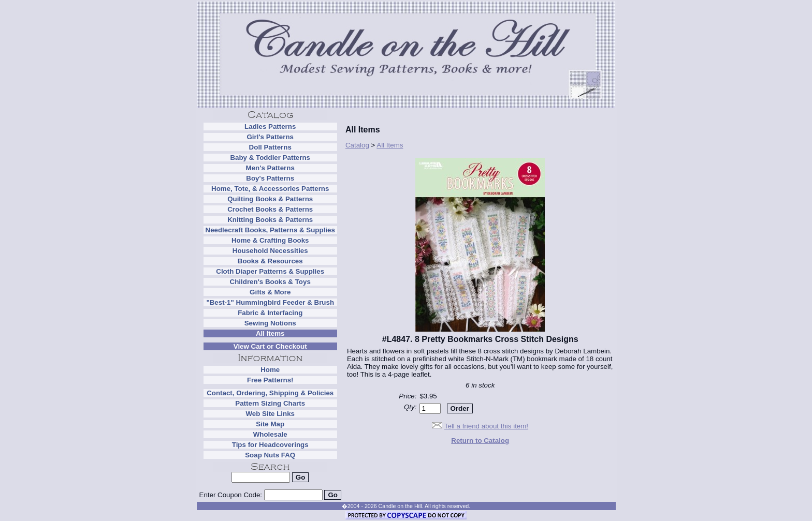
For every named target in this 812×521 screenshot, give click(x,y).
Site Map (270, 424)
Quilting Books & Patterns (270, 199)
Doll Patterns (270, 147)
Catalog (357, 145)
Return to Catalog (480, 441)
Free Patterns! (270, 380)
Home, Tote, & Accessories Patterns (270, 189)
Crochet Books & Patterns (270, 209)
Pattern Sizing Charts (270, 403)
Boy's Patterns (270, 178)
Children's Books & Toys (270, 282)
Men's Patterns (270, 168)
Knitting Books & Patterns (270, 220)
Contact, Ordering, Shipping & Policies (270, 393)
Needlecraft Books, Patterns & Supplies (270, 230)
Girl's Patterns (270, 137)
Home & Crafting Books (270, 240)
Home (270, 370)
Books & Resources (270, 261)
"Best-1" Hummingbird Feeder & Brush (270, 302)
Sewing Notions (270, 323)
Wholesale (270, 434)
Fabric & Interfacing (270, 313)
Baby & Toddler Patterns (270, 158)
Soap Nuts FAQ (270, 455)
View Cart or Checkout (270, 346)
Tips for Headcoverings (270, 445)
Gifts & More (270, 292)
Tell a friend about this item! (486, 426)
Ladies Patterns (270, 126)
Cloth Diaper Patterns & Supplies (270, 271)
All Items (270, 333)
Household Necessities (270, 251)
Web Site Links (270, 414)
